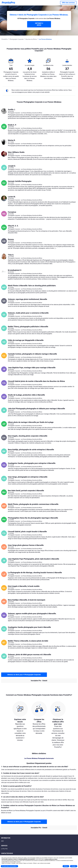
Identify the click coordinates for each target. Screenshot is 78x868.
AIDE (2, 841)
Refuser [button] (66, 866)
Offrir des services (68, 3)
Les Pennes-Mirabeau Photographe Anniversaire (39, 758)
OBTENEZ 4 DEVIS (39, 24)
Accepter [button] (74, 866)
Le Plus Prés (4, 849)
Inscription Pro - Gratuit (39, 681)
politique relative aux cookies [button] (51, 859)
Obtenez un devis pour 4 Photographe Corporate (24, 675)
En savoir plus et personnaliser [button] (9, 866)
